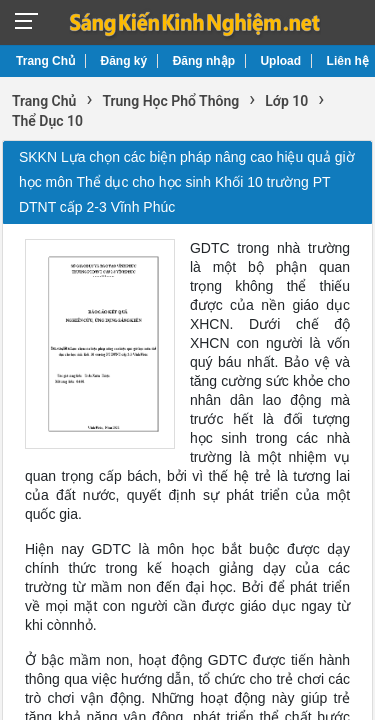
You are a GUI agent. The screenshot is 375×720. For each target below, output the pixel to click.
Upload (280, 61)
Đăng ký (124, 61)
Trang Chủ (45, 61)
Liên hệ (348, 61)
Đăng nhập (204, 61)
